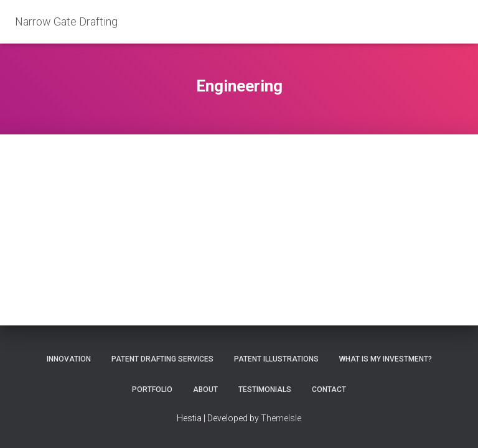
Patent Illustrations (276, 359)
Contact (329, 390)
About (205, 390)
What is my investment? (386, 359)
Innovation (69, 359)
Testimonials (265, 390)
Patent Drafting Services (162, 359)
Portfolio (152, 390)
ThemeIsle (281, 418)
